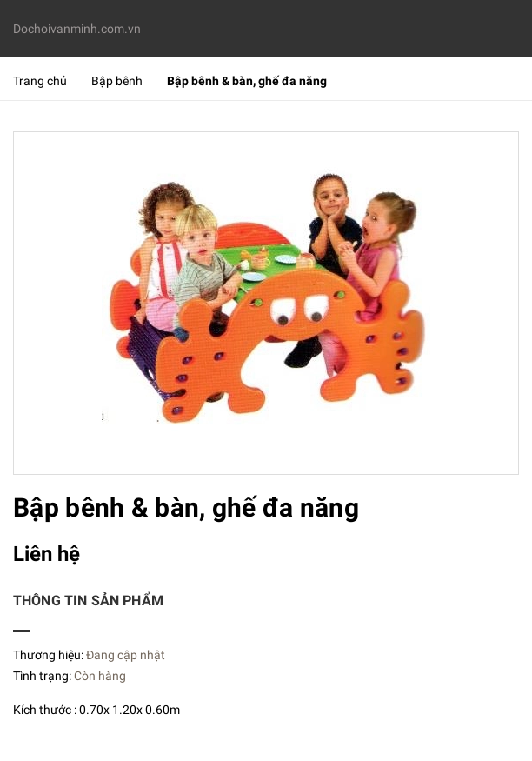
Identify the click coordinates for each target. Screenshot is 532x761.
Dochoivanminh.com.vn (77, 29)
